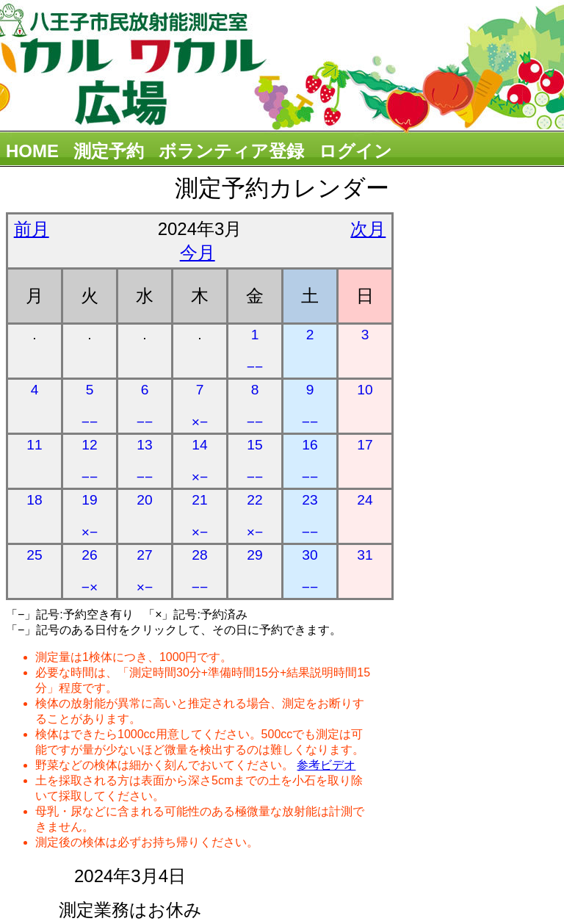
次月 (368, 229)
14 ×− (200, 461)
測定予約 (109, 151)
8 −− (255, 406)
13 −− (145, 461)
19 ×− (90, 516)
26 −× (90, 571)
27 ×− (145, 571)
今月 (198, 252)
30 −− (310, 571)
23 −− (310, 516)
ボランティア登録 (231, 151)
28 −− (200, 571)
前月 (32, 229)
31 (365, 555)
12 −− (90, 461)
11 (34, 445)
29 (254, 555)
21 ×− (200, 516)
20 (144, 500)
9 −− (310, 406)
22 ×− (255, 516)
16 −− (310, 461)
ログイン (355, 151)
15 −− (255, 461)
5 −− (90, 406)
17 (365, 445)
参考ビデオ (326, 765)
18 (34, 500)
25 (34, 555)
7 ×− (200, 406)
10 (365, 390)
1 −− (255, 351)
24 (365, 500)
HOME (32, 151)
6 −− (145, 406)
